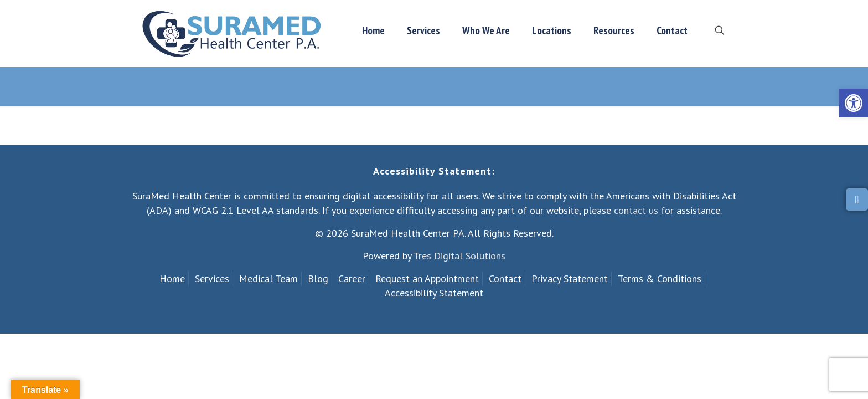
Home (172, 278)
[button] (854, 103)
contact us (636, 210)
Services (212, 278)
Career (352, 278)
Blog (318, 278)
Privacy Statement (570, 278)
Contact (505, 278)
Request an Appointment (427, 278)
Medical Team (268, 278)
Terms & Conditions (660, 278)
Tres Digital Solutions (459, 256)
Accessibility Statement (434, 293)
